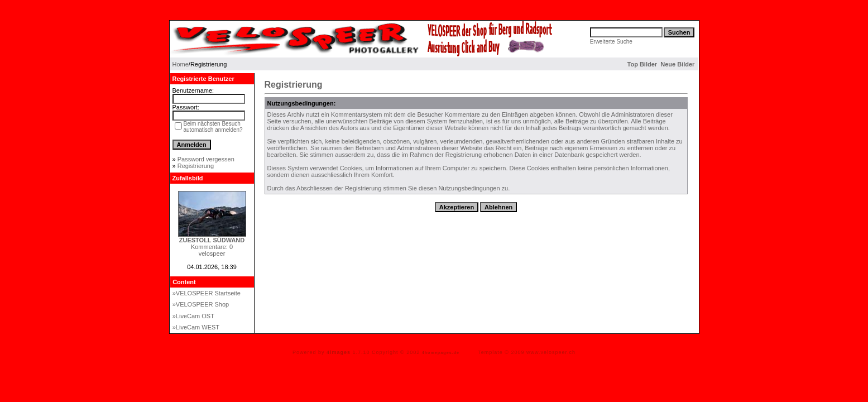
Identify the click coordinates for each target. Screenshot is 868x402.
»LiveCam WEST (196, 327)
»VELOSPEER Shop (201, 304)
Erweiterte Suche (611, 42)
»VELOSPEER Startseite (207, 293)
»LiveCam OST (193, 316)
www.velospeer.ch (551, 352)
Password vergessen (206, 159)
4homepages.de (441, 353)
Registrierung (196, 166)
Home (181, 64)
